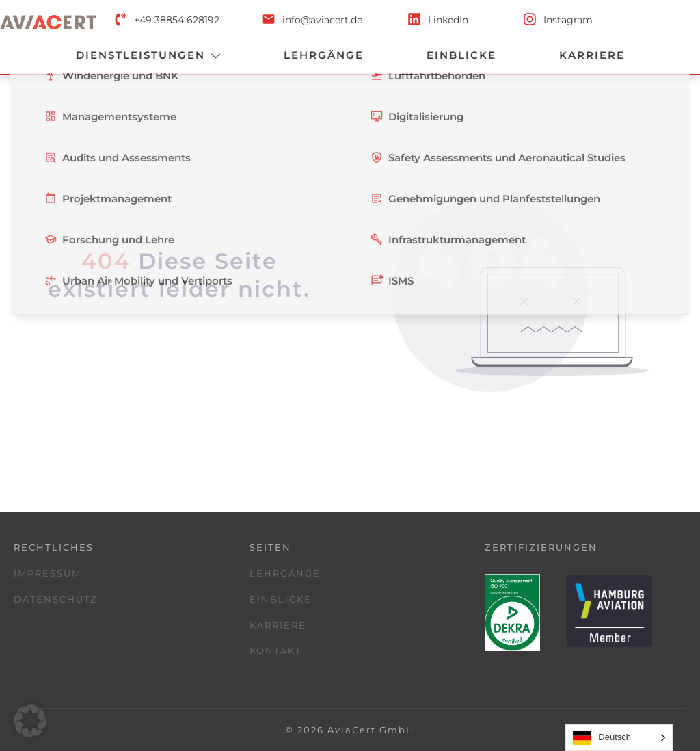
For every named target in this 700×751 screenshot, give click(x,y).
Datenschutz (55, 599)
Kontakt (275, 650)
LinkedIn (448, 20)
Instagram (568, 20)
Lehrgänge (285, 573)
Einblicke (281, 599)
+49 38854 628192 (177, 20)
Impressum (48, 573)
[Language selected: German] (619, 738)
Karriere (278, 625)
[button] (30, 721)
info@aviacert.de (322, 20)
